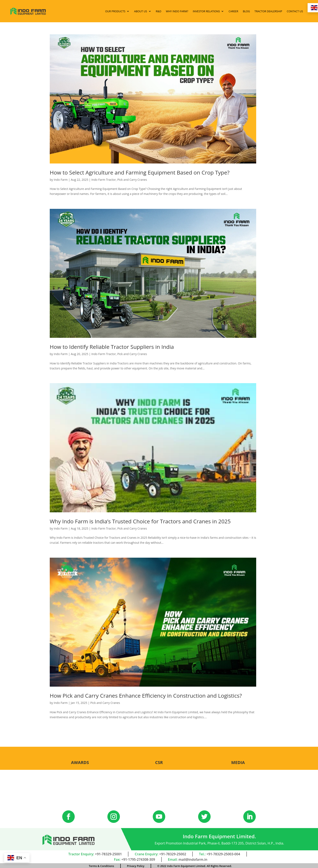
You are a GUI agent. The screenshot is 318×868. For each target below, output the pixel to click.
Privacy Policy (136, 865)
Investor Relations (201, 11)
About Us (135, 11)
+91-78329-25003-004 (223, 853)
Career (228, 11)
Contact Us (289, 11)
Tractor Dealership (263, 11)
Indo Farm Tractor (104, 179)
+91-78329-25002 (173, 853)
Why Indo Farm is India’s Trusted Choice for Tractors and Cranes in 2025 (140, 520)
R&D (153, 11)
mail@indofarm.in (193, 859)
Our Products (110, 11)
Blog (241, 11)
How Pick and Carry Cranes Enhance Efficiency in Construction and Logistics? (146, 695)
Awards (80, 762)
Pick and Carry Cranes (132, 179)
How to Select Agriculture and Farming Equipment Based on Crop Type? (140, 172)
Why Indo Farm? (172, 11)
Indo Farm (61, 179)
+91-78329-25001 (108, 853)
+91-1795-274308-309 (138, 859)
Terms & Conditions (101, 865)
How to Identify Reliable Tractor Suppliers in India (112, 346)
